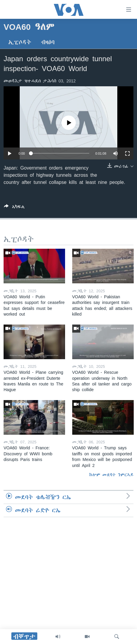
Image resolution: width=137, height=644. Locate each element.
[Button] (14, 208)
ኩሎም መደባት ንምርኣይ (111, 475)
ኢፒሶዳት (20, 42)
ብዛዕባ (48, 42)
